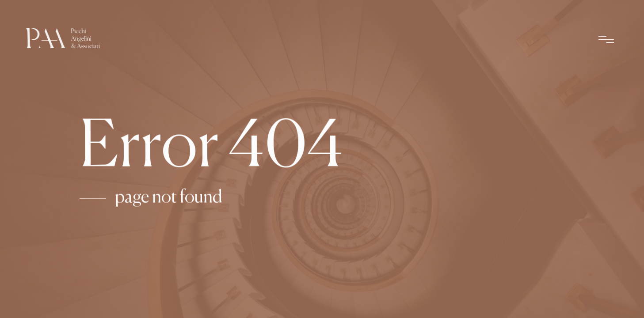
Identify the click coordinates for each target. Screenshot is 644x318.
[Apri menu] (606, 41)
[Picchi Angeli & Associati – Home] (63, 40)
